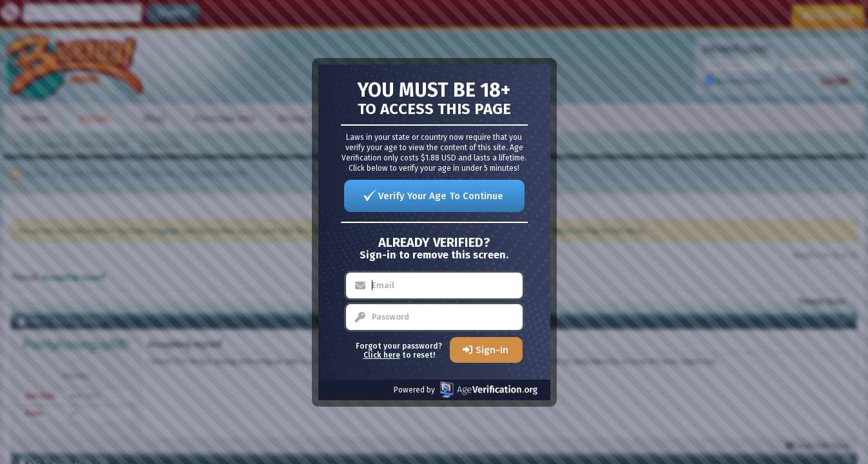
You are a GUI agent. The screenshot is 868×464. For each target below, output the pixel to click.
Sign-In (492, 350)
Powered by (466, 390)
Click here (382, 355)
